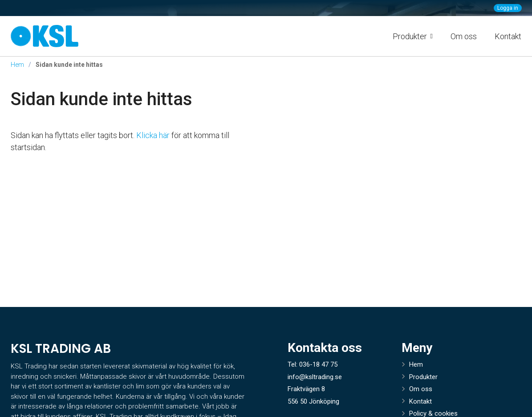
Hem (17, 65)
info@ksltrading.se (315, 377)
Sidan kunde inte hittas (102, 99)
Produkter (423, 377)
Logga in (508, 8)
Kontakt (508, 36)
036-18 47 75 (318, 364)
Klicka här (153, 135)
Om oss (464, 36)
